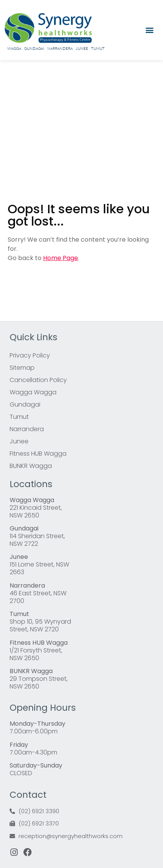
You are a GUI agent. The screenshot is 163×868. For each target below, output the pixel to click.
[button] (150, 30)
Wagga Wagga (33, 392)
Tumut (98, 49)
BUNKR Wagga (31, 466)
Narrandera (60, 49)
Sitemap (22, 368)
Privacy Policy (30, 355)
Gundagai (34, 49)
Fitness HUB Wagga (38, 454)
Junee (82, 49)
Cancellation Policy (38, 380)
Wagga (14, 49)
